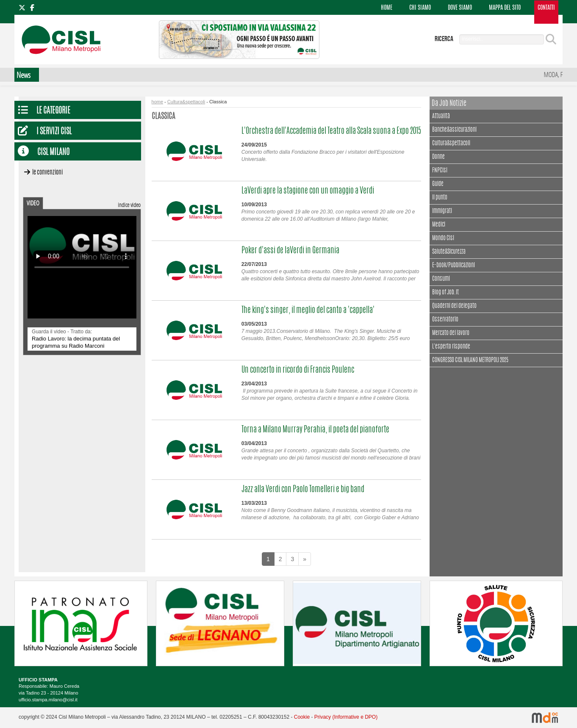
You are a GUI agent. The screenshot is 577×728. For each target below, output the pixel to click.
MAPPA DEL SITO (505, 8)
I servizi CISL (54, 132)
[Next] (305, 559)
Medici (439, 225)
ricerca (444, 39)
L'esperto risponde (451, 347)
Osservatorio (445, 320)
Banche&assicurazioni (454, 130)
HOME (387, 8)
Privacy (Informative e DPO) (346, 717)
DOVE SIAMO (460, 8)
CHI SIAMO (420, 8)
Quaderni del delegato (454, 306)
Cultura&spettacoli (186, 102)
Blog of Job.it (445, 293)
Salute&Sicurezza (449, 252)
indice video (129, 205)
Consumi (441, 279)
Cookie (302, 717)
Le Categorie (53, 111)
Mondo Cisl (443, 238)
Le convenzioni (47, 173)
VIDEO (33, 203)
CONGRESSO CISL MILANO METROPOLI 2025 (470, 360)
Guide (438, 184)
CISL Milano (53, 153)
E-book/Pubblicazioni (454, 266)
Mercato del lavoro (451, 333)
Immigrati (442, 211)
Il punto (440, 198)
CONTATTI (546, 8)
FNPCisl (440, 171)
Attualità (441, 115)
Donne (438, 157)
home (158, 102)
